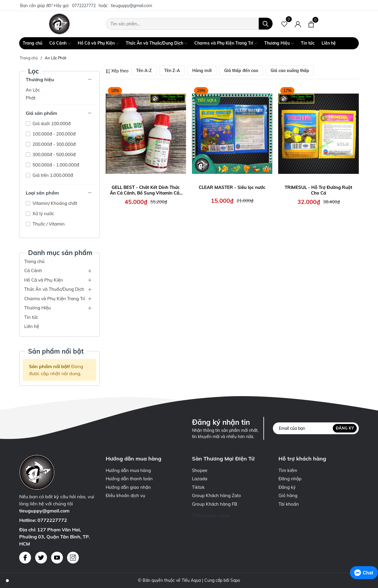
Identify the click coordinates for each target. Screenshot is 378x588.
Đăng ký (345, 428)
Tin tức (308, 43)
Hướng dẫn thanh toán (129, 479)
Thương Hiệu (279, 43)
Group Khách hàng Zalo (216, 495)
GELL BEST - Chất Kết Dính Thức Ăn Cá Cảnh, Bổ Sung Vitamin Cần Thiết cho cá (146, 190)
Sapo (235, 580)
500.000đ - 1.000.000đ (55, 165)
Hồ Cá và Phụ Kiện (98, 43)
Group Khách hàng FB (215, 504)
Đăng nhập (290, 479)
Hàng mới (202, 71)
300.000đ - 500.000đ (53, 155)
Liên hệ (329, 43)
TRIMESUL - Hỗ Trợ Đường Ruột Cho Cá (318, 190)
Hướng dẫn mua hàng (128, 470)
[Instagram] (73, 558)
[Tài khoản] (298, 24)
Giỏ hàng (288, 495)
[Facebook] (25, 558)
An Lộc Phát (33, 94)
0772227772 (84, 6)
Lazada (200, 479)
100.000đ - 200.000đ (53, 134)
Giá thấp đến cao (241, 71)
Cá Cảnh (60, 43)
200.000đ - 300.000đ (53, 144)
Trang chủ (32, 43)
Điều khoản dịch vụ (126, 495)
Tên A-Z (144, 71)
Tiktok (198, 487)
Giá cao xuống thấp (290, 71)
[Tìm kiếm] (266, 24)
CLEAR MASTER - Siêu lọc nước (232, 187)
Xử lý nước (43, 214)
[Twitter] (41, 558)
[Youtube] (57, 558)
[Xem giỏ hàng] (311, 24)
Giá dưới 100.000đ (51, 124)
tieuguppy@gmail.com (131, 6)
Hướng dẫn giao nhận (128, 487)
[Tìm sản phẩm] (189, 24)
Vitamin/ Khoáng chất (54, 203)
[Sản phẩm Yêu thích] (285, 24)
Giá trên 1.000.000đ (52, 175)
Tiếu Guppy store (211, 515)
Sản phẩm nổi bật (56, 351)
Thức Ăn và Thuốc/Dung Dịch (157, 43)
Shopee (200, 470)
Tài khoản (289, 504)
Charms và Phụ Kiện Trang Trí (226, 43)
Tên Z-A (172, 71)
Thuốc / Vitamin (48, 224)
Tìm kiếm (288, 470)
